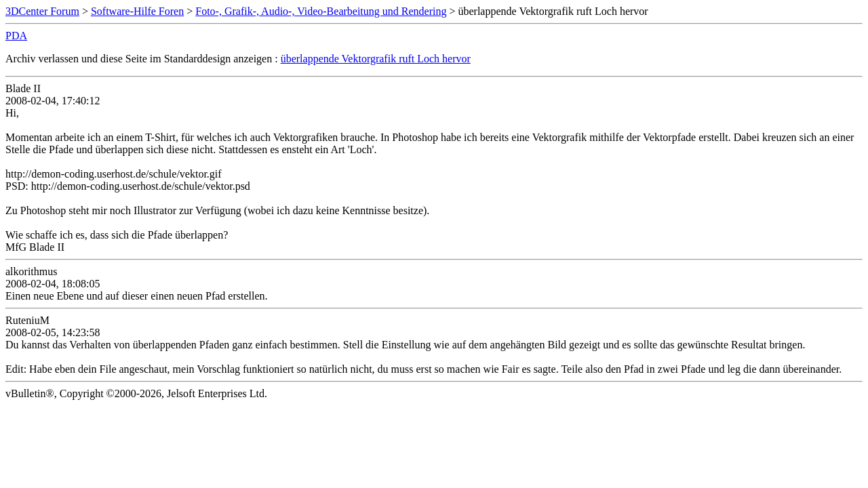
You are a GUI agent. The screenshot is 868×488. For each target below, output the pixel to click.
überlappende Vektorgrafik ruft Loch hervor (376, 59)
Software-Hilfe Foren (137, 11)
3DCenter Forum (42, 11)
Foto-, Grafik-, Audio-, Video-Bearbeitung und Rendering (321, 11)
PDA (16, 36)
